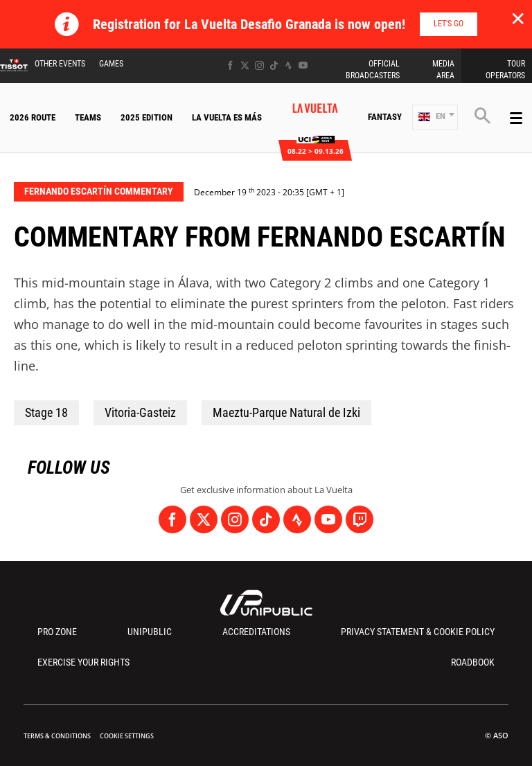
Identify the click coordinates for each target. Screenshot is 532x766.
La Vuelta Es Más (227, 117)
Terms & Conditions (57, 736)
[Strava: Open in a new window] (289, 65)
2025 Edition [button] (147, 117)
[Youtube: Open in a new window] (303, 65)
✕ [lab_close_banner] (518, 18)
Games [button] (111, 64)
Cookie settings (127, 736)
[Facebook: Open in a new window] (230, 65)
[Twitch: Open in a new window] (360, 519)
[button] (435, 117)
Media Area (443, 70)
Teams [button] (88, 117)
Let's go (449, 24)
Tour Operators (505, 70)
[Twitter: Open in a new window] (245, 65)
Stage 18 (46, 412)
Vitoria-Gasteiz (140, 412)
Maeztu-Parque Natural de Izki (286, 412)
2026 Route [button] (33, 117)
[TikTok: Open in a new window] (274, 65)
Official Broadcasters (373, 70)
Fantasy (385, 117)
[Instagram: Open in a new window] (259, 65)
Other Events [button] (60, 64)
